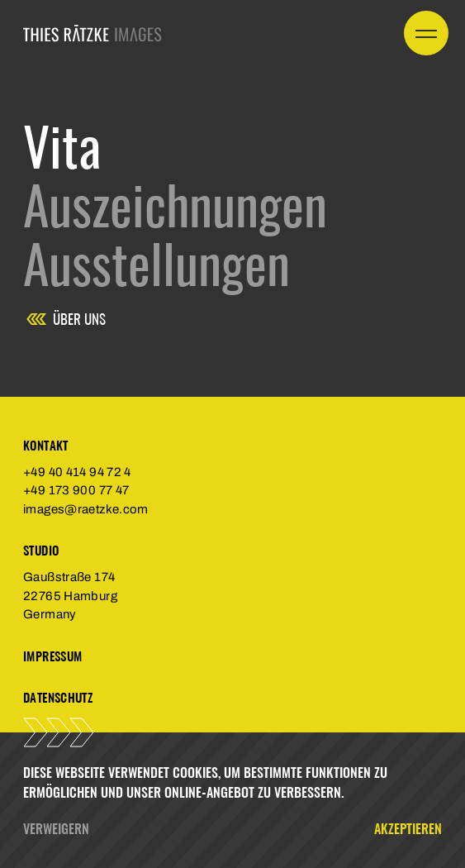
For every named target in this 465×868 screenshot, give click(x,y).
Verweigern (56, 828)
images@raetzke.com (86, 509)
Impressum (52, 656)
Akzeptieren (408, 828)
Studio (41, 550)
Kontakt (46, 445)
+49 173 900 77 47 (76, 490)
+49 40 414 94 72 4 (77, 472)
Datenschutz (58, 697)
